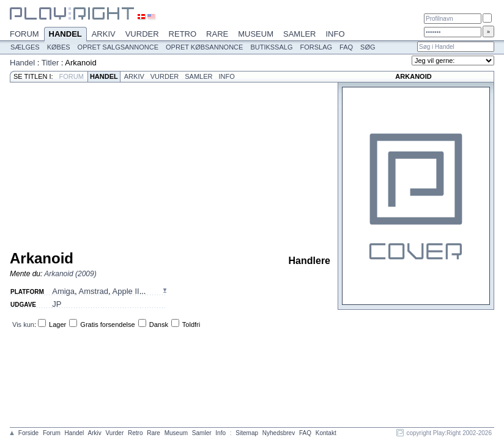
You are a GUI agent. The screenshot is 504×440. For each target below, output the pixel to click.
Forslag (316, 47)
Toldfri (191, 324)
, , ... (99, 291)
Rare (217, 34)
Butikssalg (271, 47)
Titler (50, 63)
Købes (59, 47)
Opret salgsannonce (118, 47)
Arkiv (104, 34)
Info (335, 34)
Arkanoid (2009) (70, 274)
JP (57, 304)
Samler (299, 34)
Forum (24, 34)
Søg (368, 47)
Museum (256, 34)
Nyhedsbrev (279, 433)
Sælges (25, 47)
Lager (57, 324)
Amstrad (94, 291)
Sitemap (247, 433)
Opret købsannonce (204, 47)
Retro (183, 34)
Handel (65, 35)
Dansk (159, 324)
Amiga (63, 291)
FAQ (346, 47)
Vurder (142, 34)
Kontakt (326, 433)
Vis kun (23, 324)
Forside (28, 433)
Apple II (126, 291)
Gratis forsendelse (107, 324)
